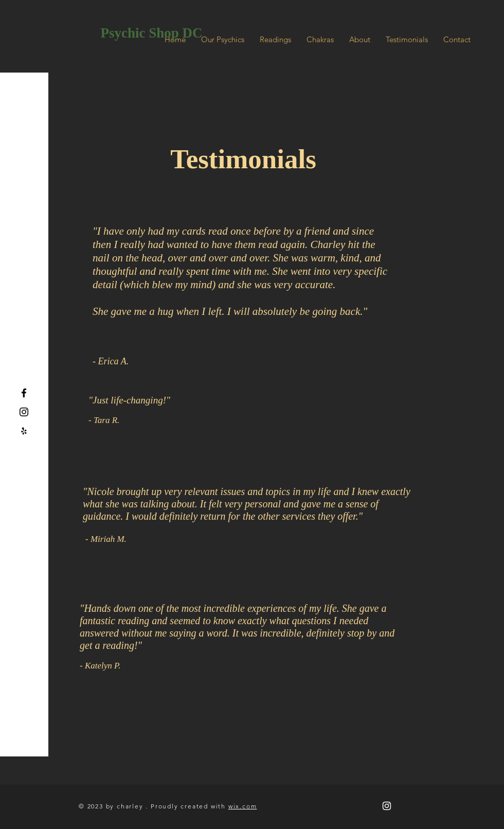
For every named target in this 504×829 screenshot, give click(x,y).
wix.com (243, 806)
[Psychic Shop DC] (151, 33)
